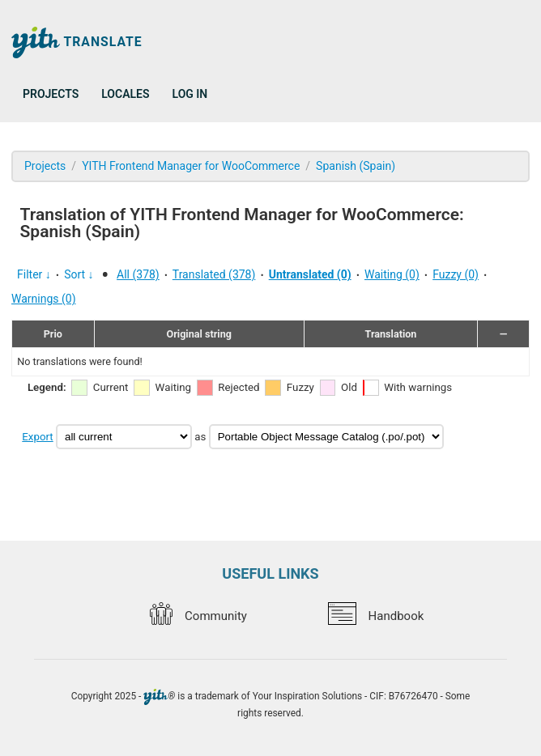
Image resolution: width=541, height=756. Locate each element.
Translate (77, 42)
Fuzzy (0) (456, 274)
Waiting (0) (392, 274)
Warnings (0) (44, 299)
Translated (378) (214, 274)
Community (198, 616)
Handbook (376, 616)
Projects (51, 94)
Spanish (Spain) (356, 166)
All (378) (138, 274)
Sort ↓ (79, 274)
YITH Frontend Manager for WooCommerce (191, 166)
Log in (190, 94)
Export (37, 437)
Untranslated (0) (310, 274)
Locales (125, 94)
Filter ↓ (34, 274)
